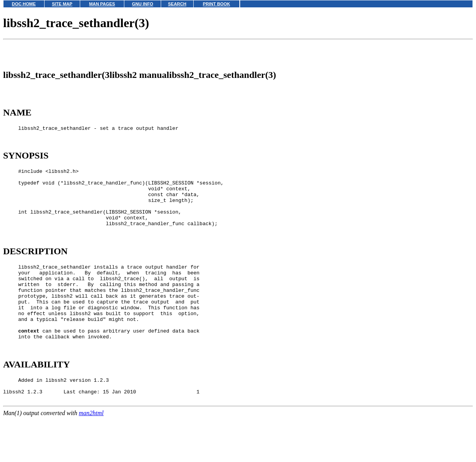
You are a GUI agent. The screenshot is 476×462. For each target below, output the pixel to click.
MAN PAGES (102, 4)
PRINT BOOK (217, 4)
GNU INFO (143, 4)
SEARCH (177, 4)
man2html (91, 458)
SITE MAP (62, 4)
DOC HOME (24, 4)
